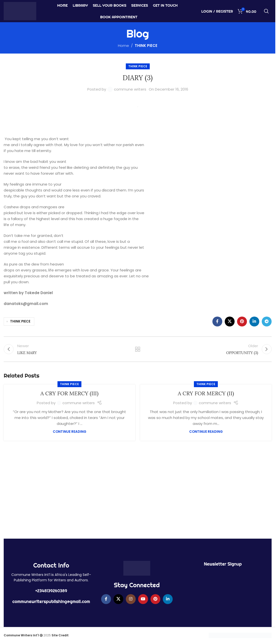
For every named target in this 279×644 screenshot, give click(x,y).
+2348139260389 (51, 591)
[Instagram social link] (131, 599)
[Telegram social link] (267, 322)
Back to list (138, 349)
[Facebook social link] (217, 322)
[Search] (266, 11)
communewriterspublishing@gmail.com (51, 601)
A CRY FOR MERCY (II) (206, 393)
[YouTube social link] (143, 599)
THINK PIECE (146, 46)
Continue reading (70, 432)
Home (123, 46)
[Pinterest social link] (242, 322)
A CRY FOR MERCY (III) (69, 393)
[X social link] (230, 322)
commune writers (130, 89)
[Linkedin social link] (254, 322)
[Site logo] (20, 11)
